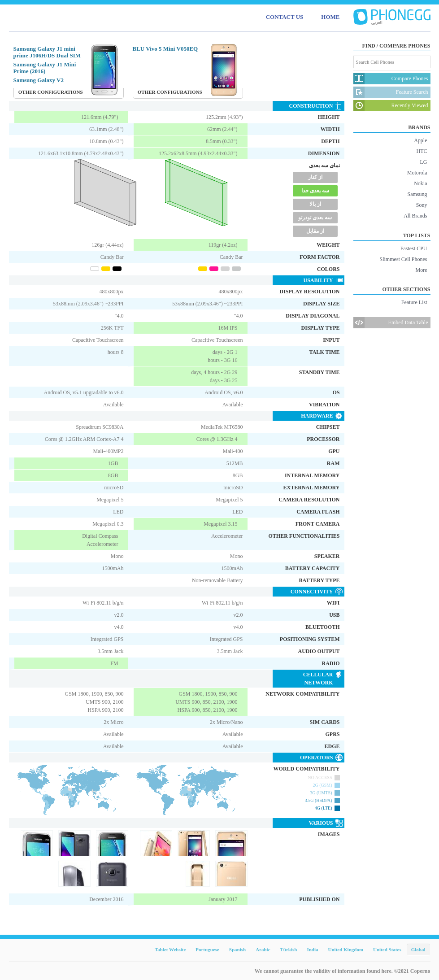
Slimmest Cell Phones (403, 259)
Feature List (414, 302)
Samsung (417, 194)
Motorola (417, 173)
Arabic (263, 950)
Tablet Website (170, 950)
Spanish (237, 950)
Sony (422, 205)
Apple (420, 140)
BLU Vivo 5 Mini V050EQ (165, 49)
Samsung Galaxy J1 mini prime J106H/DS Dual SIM (47, 52)
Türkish (289, 950)
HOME (330, 17)
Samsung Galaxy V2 (39, 80)
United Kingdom (346, 950)
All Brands (415, 216)
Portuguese (207, 950)
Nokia (420, 183)
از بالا (315, 204)
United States (387, 950)
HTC (422, 151)
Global (418, 950)
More (422, 270)
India (312, 950)
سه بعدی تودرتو (315, 218)
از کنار (315, 177)
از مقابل (315, 231)
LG (424, 162)
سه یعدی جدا (315, 191)
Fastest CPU (414, 248)
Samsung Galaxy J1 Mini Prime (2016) (45, 68)
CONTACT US (285, 17)
